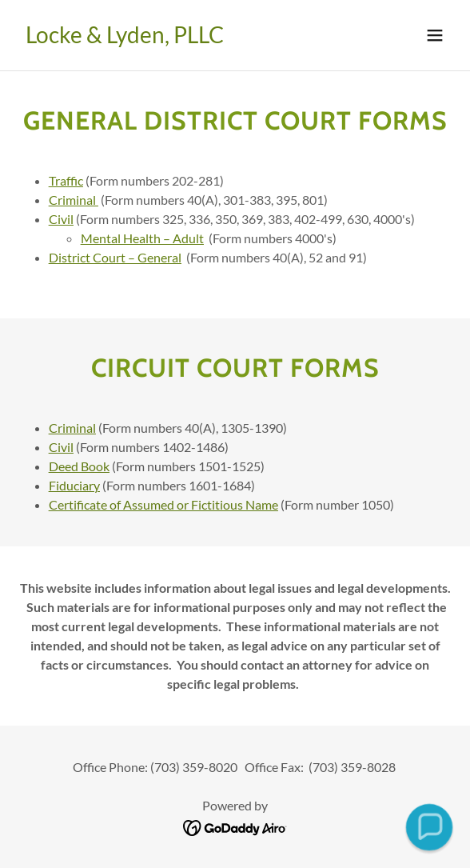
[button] (435, 35)
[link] (125, 38)
